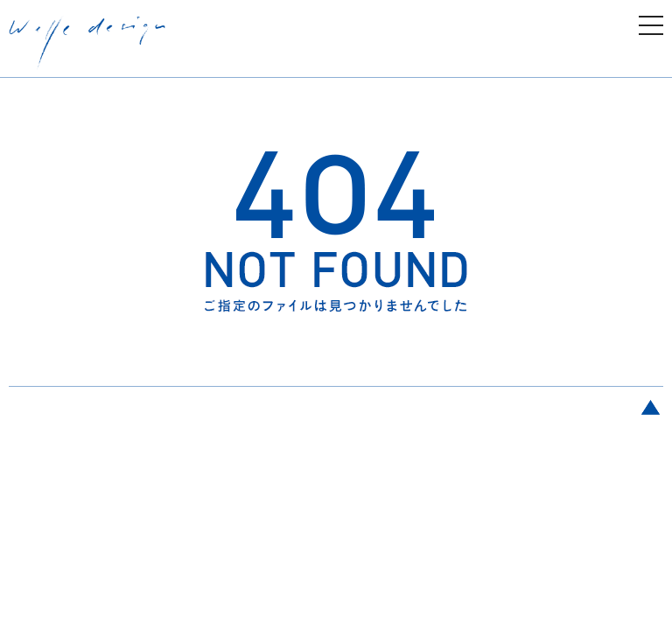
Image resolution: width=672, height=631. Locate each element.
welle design (87, 43)
